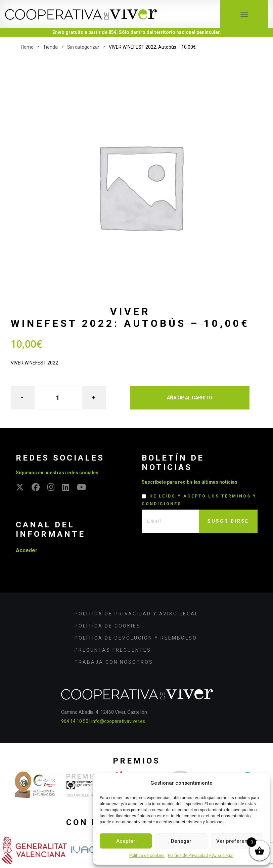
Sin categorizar (83, 47)
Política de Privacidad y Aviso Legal (201, 856)
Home (27, 47)
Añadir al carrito (190, 398)
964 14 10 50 (75, 721)
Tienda (50, 47)
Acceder (27, 550)
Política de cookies (147, 856)
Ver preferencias (237, 841)
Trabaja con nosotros (114, 662)
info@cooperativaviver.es (118, 721)
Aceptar (126, 841)
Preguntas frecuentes (113, 650)
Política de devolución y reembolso (136, 638)
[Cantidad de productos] (58, 398)
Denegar (181, 841)
